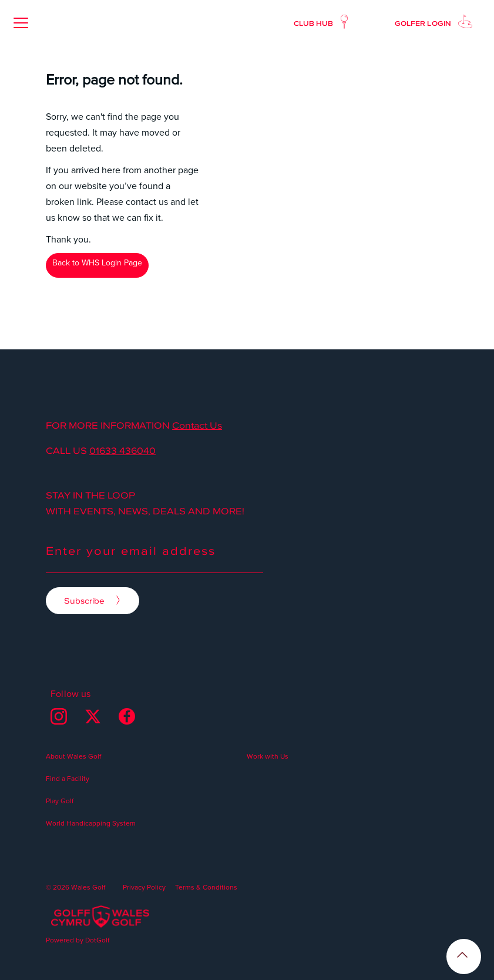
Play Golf (60, 801)
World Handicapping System (91, 823)
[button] (21, 23)
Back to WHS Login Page (97, 262)
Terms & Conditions (206, 887)
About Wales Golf (73, 756)
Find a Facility (68, 778)
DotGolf (97, 940)
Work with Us (268, 756)
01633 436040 (122, 450)
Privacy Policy (144, 887)
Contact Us (197, 425)
